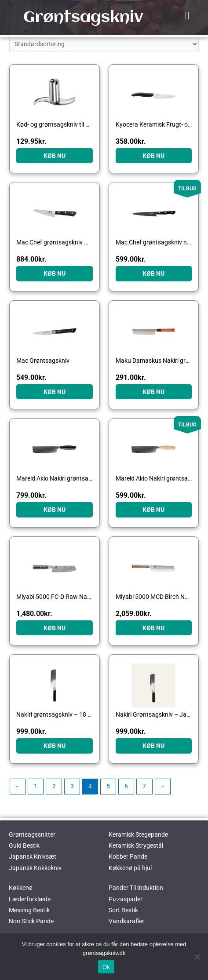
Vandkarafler (126, 921)
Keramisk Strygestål (136, 845)
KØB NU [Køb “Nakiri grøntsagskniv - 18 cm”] (55, 746)
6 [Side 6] (126, 786)
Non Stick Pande (31, 921)
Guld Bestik (24, 845)
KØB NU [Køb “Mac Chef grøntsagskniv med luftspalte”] (55, 273)
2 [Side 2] (54, 786)
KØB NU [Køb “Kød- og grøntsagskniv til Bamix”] (55, 156)
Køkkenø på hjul (130, 868)
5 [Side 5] (108, 786)
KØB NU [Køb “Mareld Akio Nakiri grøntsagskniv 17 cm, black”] (55, 510)
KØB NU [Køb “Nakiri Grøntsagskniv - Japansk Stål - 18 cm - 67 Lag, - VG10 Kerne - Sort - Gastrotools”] (153, 746)
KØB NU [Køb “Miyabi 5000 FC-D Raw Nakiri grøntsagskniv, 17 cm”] (55, 628)
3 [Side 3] (72, 786)
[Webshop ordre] (104, 44)
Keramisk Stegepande (138, 834)
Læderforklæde (30, 899)
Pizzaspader (126, 899)
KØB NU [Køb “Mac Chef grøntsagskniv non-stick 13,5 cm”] (153, 273)
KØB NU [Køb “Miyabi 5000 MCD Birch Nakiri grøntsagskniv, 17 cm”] (153, 628)
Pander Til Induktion (136, 888)
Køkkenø (21, 888)
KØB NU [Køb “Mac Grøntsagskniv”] (55, 392)
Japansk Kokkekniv (35, 868)
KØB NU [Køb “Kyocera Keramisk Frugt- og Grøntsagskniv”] (153, 156)
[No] (197, 957)
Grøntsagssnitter (32, 834)
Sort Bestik (123, 910)
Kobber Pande (128, 856)
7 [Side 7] (144, 786)
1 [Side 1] (36, 786)
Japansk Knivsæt (33, 856)
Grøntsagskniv (83, 18)
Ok (106, 967)
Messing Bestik (29, 910)
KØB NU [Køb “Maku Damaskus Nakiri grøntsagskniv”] (153, 392)
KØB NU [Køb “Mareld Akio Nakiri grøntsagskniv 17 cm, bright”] (153, 510)
